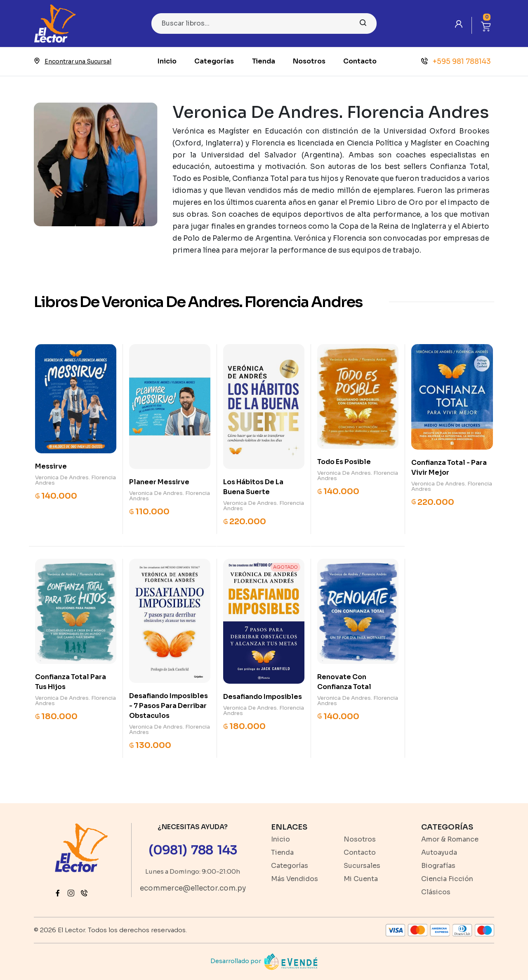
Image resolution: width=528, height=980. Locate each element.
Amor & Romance (450, 839)
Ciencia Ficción (447, 879)
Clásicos (436, 892)
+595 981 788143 (456, 62)
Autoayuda (439, 852)
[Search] (264, 23)
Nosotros (309, 61)
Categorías (214, 61)
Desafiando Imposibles (263, 697)
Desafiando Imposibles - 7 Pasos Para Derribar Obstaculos (169, 706)
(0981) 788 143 (193, 850)
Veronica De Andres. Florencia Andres (75, 480)
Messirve (51, 466)
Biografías (438, 866)
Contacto (360, 61)
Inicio (167, 61)
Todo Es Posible (344, 462)
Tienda (264, 61)
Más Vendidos (295, 879)
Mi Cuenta (361, 879)
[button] (486, 25)
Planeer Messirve (159, 482)
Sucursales (362, 866)
